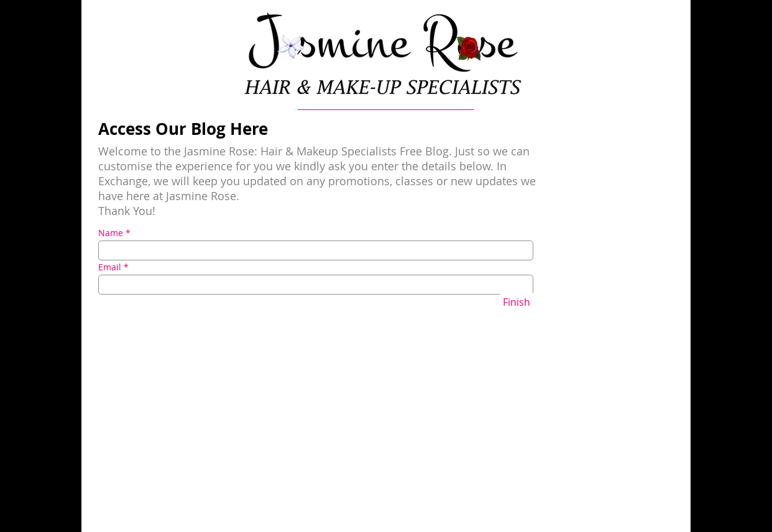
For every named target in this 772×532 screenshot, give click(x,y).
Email (110, 267)
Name (111, 233)
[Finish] (517, 302)
